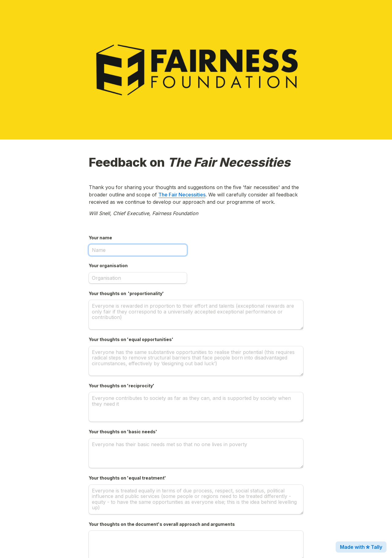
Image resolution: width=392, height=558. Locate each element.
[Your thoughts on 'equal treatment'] (196, 499)
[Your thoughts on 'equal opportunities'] (196, 361)
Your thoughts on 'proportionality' (126, 293)
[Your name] (138, 250)
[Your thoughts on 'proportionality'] (196, 315)
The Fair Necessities (182, 195)
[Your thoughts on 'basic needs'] (196, 453)
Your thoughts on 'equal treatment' (127, 478)
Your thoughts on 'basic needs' (123, 432)
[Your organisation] (138, 278)
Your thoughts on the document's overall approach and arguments (162, 524)
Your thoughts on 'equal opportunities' (131, 339)
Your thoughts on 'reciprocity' (122, 386)
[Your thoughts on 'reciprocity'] (196, 407)
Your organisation (108, 266)
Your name (100, 238)
